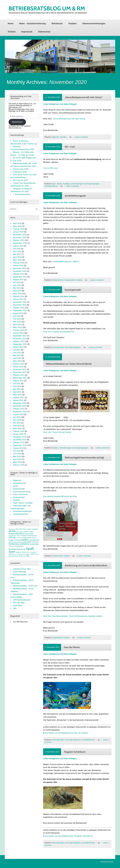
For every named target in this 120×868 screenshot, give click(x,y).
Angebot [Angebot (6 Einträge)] (29, 529)
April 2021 (17, 392)
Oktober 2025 (19, 240)
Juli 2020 (17, 417)
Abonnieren (17, 122)
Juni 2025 (17, 252)
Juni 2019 (17, 454)
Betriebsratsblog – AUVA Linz (25, 586)
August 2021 (18, 381)
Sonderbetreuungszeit (75, 196)
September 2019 (20, 445)
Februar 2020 (19, 431)
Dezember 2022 (20, 336)
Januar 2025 (18, 266)
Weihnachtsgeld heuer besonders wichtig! (84, 458)
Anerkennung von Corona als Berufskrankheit (86, 565)
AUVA (15, 486)
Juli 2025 (17, 249)
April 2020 (17, 426)
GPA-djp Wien (19, 603)
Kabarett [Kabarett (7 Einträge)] (34, 538)
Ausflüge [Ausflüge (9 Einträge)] (35, 529)
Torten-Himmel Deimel (62, 432)
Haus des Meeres (72, 647)
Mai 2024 (17, 288)
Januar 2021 (18, 400)
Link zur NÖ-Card (50, 168)
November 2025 (20, 237)
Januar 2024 (18, 299)
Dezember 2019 (20, 437)
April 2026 (17, 223)
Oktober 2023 (19, 308)
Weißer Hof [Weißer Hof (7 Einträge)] (22, 556)
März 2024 (17, 294)
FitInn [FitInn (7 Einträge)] (18, 536)
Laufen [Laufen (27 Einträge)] (24, 540)
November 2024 (20, 271)
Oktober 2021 (19, 375)
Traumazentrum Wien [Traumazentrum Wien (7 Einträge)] (23, 554)
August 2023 (18, 313)
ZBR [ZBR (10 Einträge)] (28, 556)
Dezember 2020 (20, 403)
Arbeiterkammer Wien (22, 569)
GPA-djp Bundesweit (22, 600)
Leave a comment (81, 137)
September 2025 (20, 243)
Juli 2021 (17, 384)
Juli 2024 (17, 282)
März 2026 (17, 226)
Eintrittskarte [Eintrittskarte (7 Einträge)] (12, 536)
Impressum (27, 32)
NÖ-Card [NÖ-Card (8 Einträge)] (35, 542)
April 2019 (17, 459)
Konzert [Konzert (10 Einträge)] (17, 540)
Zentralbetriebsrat (51, 186)
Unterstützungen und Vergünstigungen (85, 184)
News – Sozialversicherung (33, 24)
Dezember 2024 (20, 268)
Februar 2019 (19, 465)
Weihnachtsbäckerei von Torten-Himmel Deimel (69, 364)
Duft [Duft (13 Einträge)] (31, 534)
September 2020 (20, 412)
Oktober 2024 (19, 274)
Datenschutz (44, 32)
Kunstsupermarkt (73, 290)
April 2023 (17, 325)
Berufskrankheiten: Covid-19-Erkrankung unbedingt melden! (78, 616)
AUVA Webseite (20, 572)
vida (15, 608)
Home (11, 24)
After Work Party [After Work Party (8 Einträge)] (21, 529)
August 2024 (18, 280)
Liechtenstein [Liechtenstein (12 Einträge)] (34, 540)
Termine (12, 32)
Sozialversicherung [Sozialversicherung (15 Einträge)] (17, 549)
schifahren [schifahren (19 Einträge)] (25, 544)
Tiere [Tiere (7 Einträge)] (28, 552)
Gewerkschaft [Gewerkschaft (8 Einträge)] (32, 536)
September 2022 (20, 344)
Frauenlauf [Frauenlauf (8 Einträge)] (24, 536)
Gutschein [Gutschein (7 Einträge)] (19, 538)
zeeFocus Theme (107, 862)
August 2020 (18, 414)
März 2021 (17, 395)
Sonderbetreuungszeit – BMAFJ (66, 262)
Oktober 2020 (19, 409)
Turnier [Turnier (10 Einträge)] (32, 554)
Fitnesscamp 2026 (21, 169)
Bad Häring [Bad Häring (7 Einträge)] (20, 532)
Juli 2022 (17, 350)
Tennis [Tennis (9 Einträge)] (24, 552)
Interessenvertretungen (94, 24)
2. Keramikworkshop (22, 194)
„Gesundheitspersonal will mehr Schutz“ (84, 97)
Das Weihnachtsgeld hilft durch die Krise (60, 496)
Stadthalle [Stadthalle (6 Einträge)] (18, 552)
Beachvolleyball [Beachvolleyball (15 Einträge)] (15, 534)
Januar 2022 (18, 367)
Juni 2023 (17, 319)
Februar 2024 (19, 296)
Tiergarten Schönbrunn (75, 752)
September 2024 (20, 277)
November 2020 (20, 406)
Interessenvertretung (22, 492)
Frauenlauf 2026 (20, 172)
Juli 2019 (17, 451)
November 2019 (20, 440)
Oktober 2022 (19, 341)
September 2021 (20, 378)
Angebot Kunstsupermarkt (63, 332)
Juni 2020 (17, 420)
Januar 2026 (18, 232)
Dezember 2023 (20, 302)
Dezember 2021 (20, 369)
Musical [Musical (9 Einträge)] (20, 542)
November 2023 (20, 305)
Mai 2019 (17, 457)
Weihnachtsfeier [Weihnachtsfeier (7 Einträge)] (13, 556)
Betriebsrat (57, 24)
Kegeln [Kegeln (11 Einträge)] (11, 540)
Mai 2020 (17, 423)
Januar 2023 (18, 333)
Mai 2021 (17, 389)
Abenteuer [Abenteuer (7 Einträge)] (12, 529)
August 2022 (18, 347)
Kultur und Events (20, 494)
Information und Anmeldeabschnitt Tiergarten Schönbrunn (69, 836)
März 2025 (17, 260)
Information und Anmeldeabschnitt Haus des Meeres (66, 733)
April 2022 (17, 358)
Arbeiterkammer (58, 280)
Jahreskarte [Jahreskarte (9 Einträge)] (27, 538)
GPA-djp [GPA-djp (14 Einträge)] (12, 537)
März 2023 (17, 327)
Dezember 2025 (20, 235)
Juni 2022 (17, 353)
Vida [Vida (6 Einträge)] (37, 554)
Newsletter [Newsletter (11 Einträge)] (28, 542)
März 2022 (17, 361)
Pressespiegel (19, 497)
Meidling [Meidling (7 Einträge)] (15, 542)
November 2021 (20, 372)
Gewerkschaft (70, 280)
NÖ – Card (70, 147)
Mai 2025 (17, 254)
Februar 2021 (19, 398)
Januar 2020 (18, 434)
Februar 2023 (19, 330)
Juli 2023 (17, 316)
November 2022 (20, 339)
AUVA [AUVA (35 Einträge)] (12, 531)
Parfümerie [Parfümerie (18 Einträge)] (14, 544)
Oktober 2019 (19, 442)
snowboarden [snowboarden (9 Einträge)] (19, 546)
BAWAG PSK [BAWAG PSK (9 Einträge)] (28, 532)
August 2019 (18, 448)
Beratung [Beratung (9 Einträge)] (26, 534)
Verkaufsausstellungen (22, 511)
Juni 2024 (17, 285)
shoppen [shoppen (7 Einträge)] (11, 546)
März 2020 (17, 428)
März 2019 (17, 462)
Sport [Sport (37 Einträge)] (12, 552)
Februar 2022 (19, 364)
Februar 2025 (19, 263)
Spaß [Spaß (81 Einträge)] (30, 549)
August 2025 (18, 246)
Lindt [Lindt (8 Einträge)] (10, 542)
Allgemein (55, 137)
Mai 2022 (17, 355)
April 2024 (17, 291)
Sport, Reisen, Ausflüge (61, 184)
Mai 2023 (17, 322)
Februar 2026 (19, 229)
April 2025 (17, 257)
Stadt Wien (18, 605)
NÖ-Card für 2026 (20, 180)
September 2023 (20, 310)
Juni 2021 (17, 386)
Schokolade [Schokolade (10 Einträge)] (34, 544)
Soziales (72, 24)
